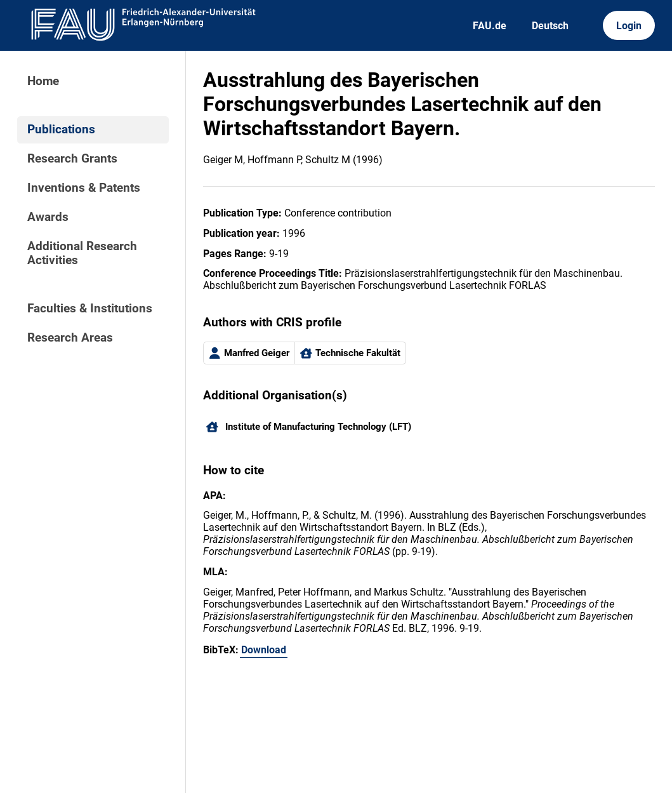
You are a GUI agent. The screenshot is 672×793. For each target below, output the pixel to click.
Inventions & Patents (84, 188)
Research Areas (70, 338)
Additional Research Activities (82, 253)
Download (264, 650)
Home (43, 81)
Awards (48, 217)
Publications (61, 130)
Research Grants (72, 159)
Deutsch (550, 26)
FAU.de (490, 26)
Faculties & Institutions (90, 309)
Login (629, 26)
